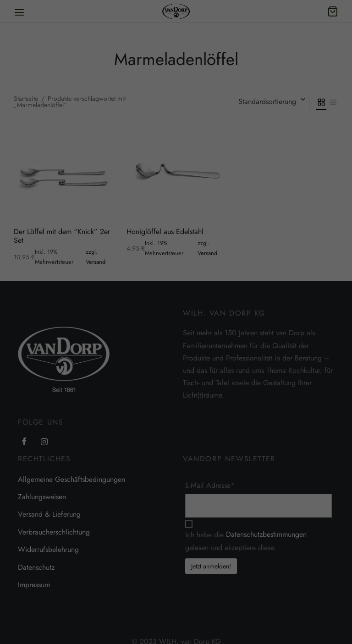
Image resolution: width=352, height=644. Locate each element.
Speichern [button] (226, 580)
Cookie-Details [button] (187, 627)
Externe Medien (278, 520)
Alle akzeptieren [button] (226, 553)
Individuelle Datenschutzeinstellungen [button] (226, 607)
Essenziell (159, 520)
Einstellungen (294, 490)
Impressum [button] (269, 627)
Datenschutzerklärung (135, 490)
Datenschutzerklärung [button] (230, 627)
